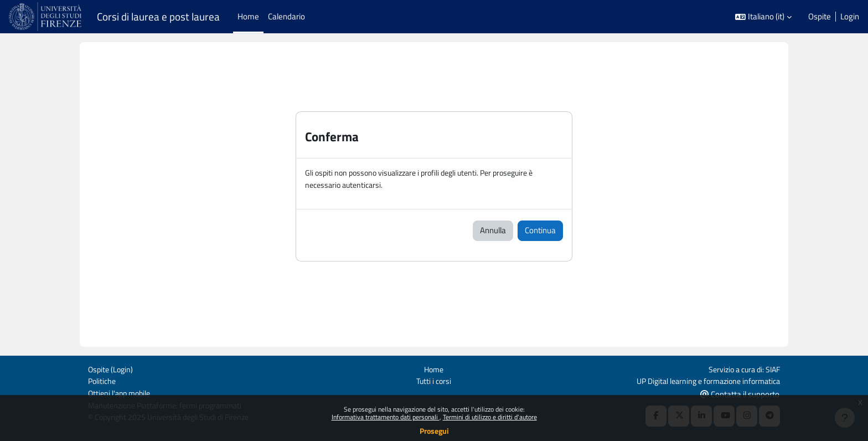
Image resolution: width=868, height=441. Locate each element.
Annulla (493, 231)
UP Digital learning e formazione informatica (703, 380)
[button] (763, 17)
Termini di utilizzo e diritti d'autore (490, 417)
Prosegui (434, 431)
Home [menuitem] (248, 16)
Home (434, 368)
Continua (540, 231)
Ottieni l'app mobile (122, 393)
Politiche (103, 380)
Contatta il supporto (740, 393)
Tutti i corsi (434, 380)
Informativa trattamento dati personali (386, 417)
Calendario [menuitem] (286, 16)
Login (850, 17)
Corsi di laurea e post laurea (158, 17)
